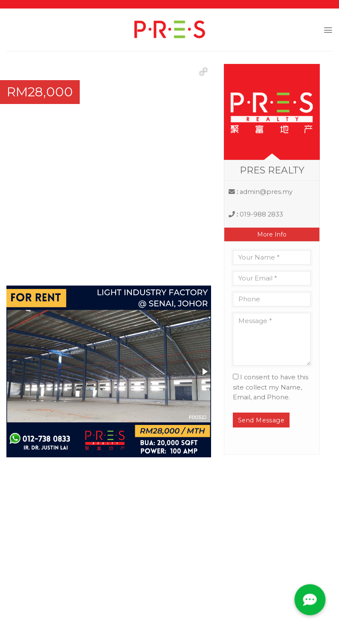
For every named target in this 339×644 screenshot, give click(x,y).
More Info (272, 234)
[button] (203, 72)
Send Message (261, 420)
